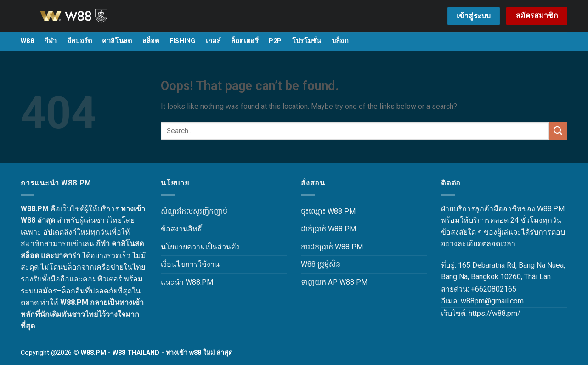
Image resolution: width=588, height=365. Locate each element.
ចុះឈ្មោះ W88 (322, 211)
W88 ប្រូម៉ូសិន (321, 264)
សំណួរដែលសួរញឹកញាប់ (194, 211)
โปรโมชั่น (307, 41)
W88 (27, 41)
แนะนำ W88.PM (187, 282)
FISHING (183, 41)
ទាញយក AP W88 (328, 282)
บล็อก (340, 41)
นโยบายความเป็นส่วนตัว (200, 247)
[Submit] (558, 131)
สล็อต (151, 41)
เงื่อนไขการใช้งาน (190, 264)
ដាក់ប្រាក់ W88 (322, 229)
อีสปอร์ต (80, 41)
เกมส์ (213, 41)
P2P (275, 41)
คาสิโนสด (117, 41)
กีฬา (51, 41)
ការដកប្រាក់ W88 (325, 247)
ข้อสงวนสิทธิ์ (181, 229)
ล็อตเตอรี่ (245, 41)
